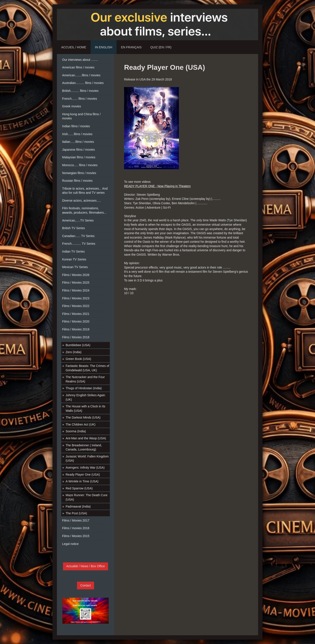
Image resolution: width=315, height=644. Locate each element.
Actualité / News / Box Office (86, 566)
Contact (86, 585)
